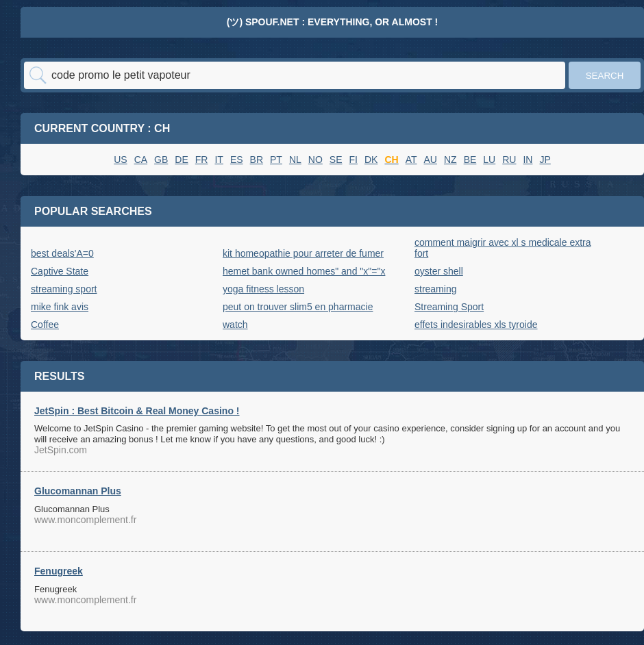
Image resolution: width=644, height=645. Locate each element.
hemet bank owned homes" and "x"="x (304, 271)
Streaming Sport (449, 307)
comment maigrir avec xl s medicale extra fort (503, 248)
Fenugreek (59, 571)
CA (141, 160)
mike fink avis (60, 307)
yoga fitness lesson (263, 289)
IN (528, 160)
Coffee (45, 325)
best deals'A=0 (62, 253)
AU (431, 160)
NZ (450, 160)
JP (545, 160)
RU (509, 160)
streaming (435, 289)
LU (489, 160)
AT (411, 160)
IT (219, 160)
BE (470, 160)
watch (235, 325)
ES (237, 160)
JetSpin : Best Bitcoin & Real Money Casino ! (137, 411)
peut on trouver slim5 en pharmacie (298, 307)
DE (181, 160)
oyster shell (439, 271)
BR (257, 160)
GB (161, 160)
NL (295, 160)
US (120, 160)
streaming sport (64, 289)
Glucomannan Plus (78, 491)
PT (276, 160)
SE (336, 160)
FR (202, 160)
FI (354, 160)
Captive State (60, 271)
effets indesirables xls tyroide (476, 325)
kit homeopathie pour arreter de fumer (303, 253)
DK (371, 160)
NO (315, 160)
